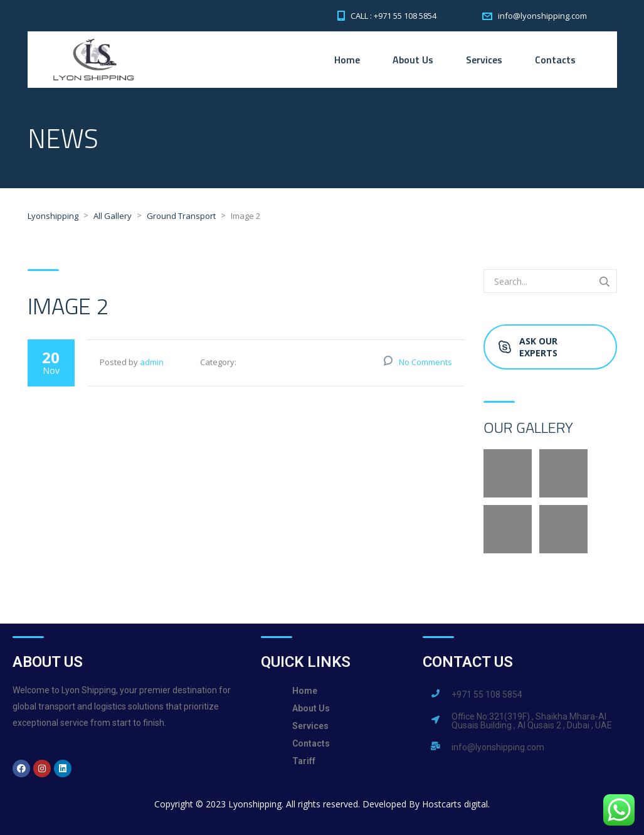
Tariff (304, 761)
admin (152, 362)
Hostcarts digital (455, 804)
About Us (413, 60)
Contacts (555, 60)
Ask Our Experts (528, 347)
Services (484, 60)
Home (347, 60)
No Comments (425, 362)
